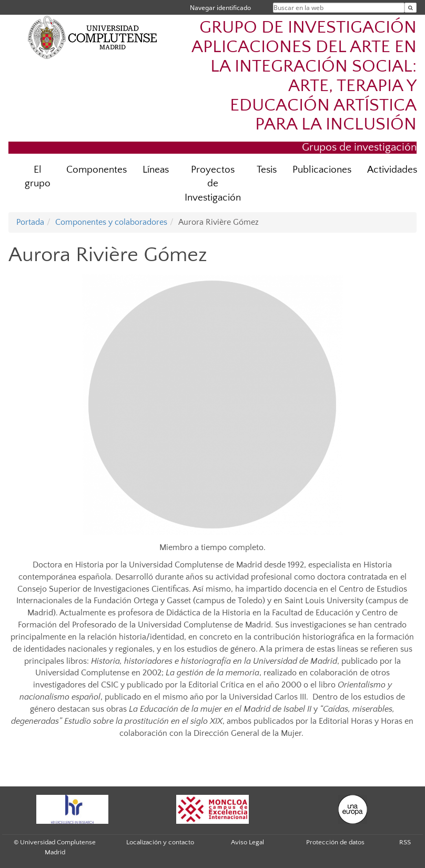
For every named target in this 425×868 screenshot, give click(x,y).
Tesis (267, 170)
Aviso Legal (247, 842)
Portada (30, 222)
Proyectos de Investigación (213, 184)
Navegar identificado (220, 8)
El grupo (38, 177)
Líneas (156, 170)
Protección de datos (335, 842)
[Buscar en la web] (411, 8)
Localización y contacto (160, 842)
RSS (405, 842)
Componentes (97, 170)
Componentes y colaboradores (111, 222)
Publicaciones (322, 170)
